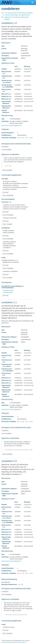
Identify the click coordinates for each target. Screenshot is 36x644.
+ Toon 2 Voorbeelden (8, 239)
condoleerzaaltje (8, 292)
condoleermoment (8, 290)
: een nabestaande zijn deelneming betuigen (18, 13)
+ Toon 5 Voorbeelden (8, 195)
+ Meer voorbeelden (7, 170)
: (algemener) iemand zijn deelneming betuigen (16, 18)
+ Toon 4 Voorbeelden (8, 215)
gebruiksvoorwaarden (19, 642)
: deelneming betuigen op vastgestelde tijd (18, 15)
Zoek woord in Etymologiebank (11, 126)
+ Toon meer (5, 192)
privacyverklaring (6, 642)
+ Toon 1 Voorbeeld (7, 224)
